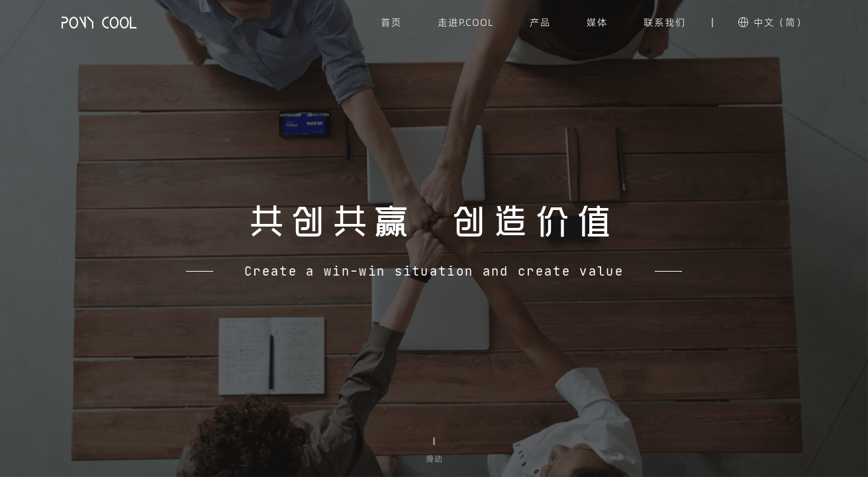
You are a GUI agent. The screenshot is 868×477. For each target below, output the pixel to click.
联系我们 (665, 22)
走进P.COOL (465, 22)
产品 (540, 22)
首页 (391, 22)
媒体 (597, 22)
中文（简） (780, 22)
